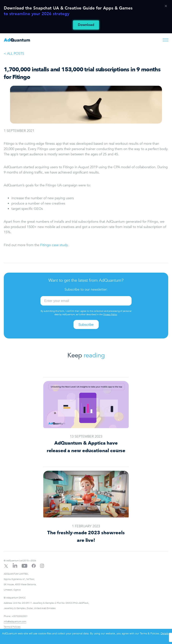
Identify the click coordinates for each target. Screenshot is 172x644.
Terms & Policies (12, 627)
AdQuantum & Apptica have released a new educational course (86, 447)
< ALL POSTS (14, 54)
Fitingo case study (54, 245)
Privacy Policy (110, 314)
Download (86, 25)
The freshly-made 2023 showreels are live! (86, 537)
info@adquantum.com (15, 621)
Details (165, 633)
